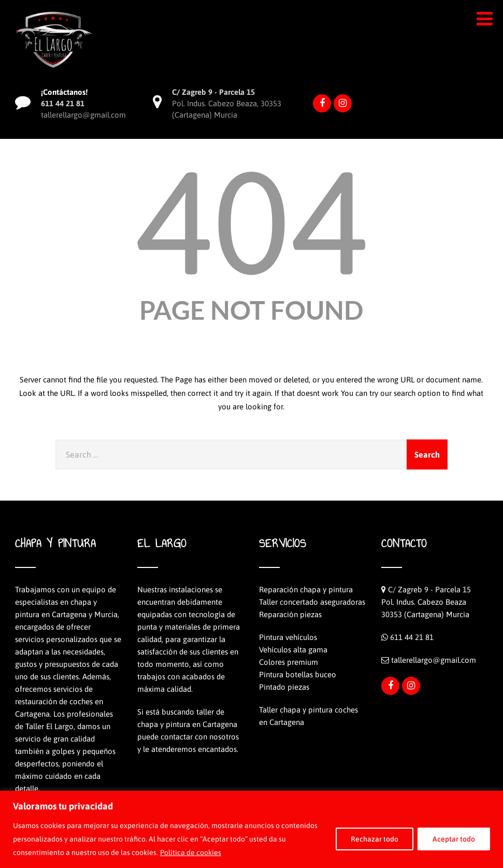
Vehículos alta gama (293, 650)
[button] (485, 19)
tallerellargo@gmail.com (434, 660)
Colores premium (289, 662)
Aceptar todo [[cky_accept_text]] (454, 839)
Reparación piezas (290, 614)
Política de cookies (191, 852)
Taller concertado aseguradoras (312, 602)
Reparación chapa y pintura (306, 589)
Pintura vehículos (288, 637)
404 (251, 222)
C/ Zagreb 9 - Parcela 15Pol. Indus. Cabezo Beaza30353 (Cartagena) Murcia (426, 602)
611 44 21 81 (412, 637)
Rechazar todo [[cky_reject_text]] (375, 839)
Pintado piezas (284, 687)
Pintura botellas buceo (298, 674)
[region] (252, 829)
